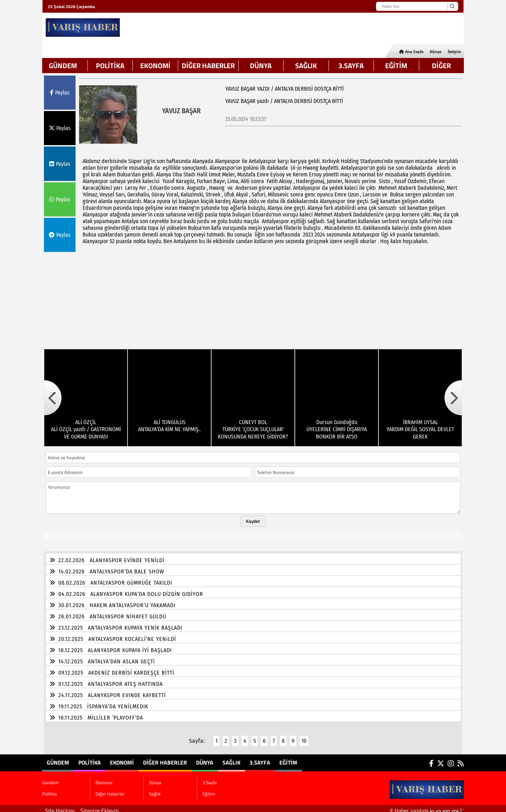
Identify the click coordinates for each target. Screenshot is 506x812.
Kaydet (253, 517)
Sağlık (306, 66)
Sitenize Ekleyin (100, 806)
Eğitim (396, 66)
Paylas (60, 93)
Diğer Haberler (208, 66)
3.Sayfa (351, 66)
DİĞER (441, 66)
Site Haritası (60, 806)
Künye (436, 51)
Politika (110, 66)
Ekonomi (155, 66)
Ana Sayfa (411, 51)
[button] (53, 394)
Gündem (63, 66)
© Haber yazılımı (427, 806)
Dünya (261, 66)
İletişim (454, 51)
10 (304, 737)
